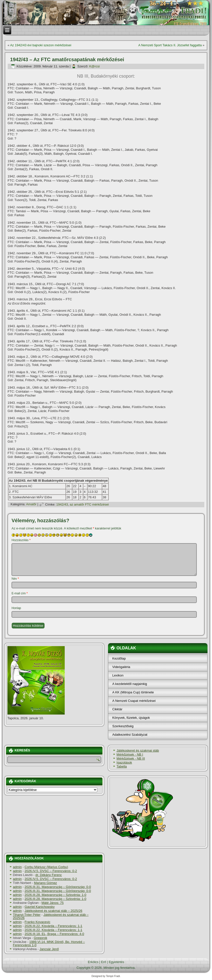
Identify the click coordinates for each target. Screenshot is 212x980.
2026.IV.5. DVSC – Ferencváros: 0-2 (51, 871)
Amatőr (31, 504)
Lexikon (118, 675)
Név (15, 579)
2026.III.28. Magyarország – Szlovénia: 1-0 (55, 895)
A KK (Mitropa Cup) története (133, 692)
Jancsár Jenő (49, 949)
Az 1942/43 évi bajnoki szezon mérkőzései (41, 45)
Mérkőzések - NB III (131, 758)
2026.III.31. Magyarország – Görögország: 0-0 (58, 887)
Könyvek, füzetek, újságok (131, 718)
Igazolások (124, 762)
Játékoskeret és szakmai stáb (138, 750)
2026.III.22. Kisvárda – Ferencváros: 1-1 (53, 926)
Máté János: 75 (53, 903)
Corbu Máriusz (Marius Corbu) (46, 867)
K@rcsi (94, 66)
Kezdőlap (119, 658)
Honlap (16, 608)
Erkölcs (93, 962)
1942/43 (62, 504)
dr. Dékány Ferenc (49, 875)
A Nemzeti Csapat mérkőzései (134, 701)
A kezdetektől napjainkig (130, 684)
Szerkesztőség (123, 726)
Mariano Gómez (45, 883)
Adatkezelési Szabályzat (130, 735)
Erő (104, 962)
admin (17, 867)
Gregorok (40, 938)
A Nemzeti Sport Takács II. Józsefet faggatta (170, 45)
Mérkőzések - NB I (130, 754)
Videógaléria (121, 667)
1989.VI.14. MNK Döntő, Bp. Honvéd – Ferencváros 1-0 (49, 943)
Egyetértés (116, 962)
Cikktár (117, 709)
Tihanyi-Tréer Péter (27, 915)
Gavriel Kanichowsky (40, 907)
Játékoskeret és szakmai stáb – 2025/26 (53, 911)
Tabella (122, 766)
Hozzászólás (21, 540)
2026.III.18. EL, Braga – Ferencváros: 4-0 (54, 934)
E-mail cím (20, 593)
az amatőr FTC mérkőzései (89, 504)
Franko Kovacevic (37, 922)
